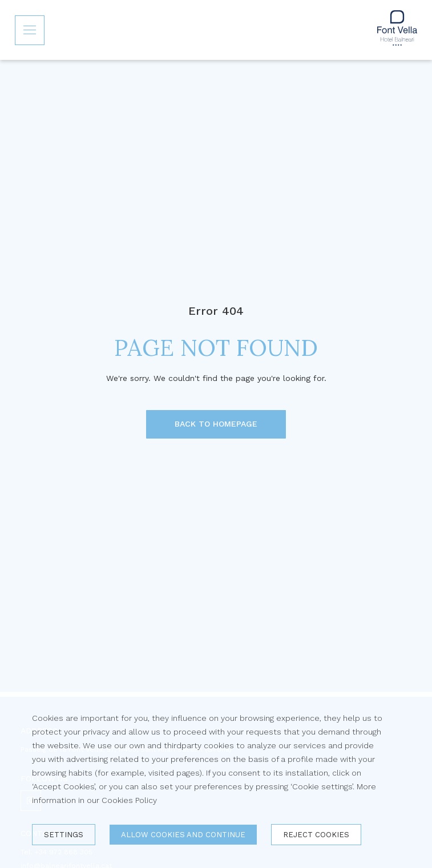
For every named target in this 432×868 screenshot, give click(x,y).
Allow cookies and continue (183, 835)
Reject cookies (316, 835)
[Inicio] (397, 30)
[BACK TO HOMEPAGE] (216, 424)
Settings (64, 835)
